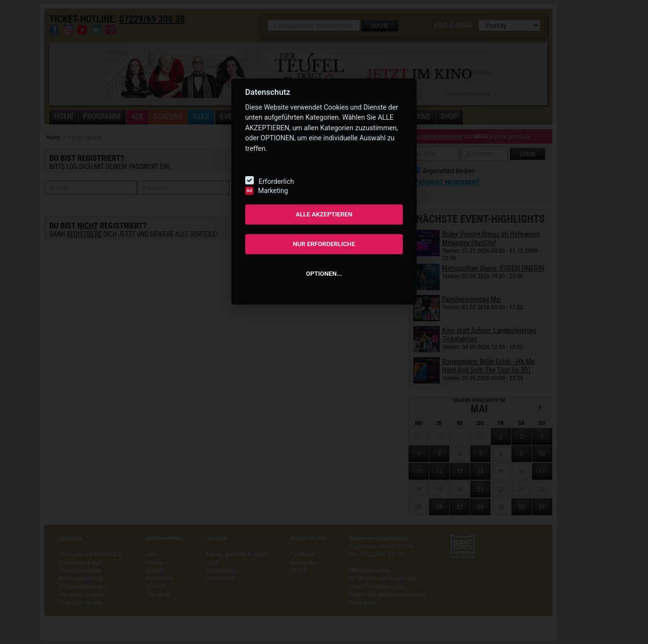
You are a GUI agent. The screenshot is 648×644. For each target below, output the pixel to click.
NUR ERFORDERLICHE (324, 244)
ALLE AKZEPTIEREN (324, 214)
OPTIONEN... (324, 274)
